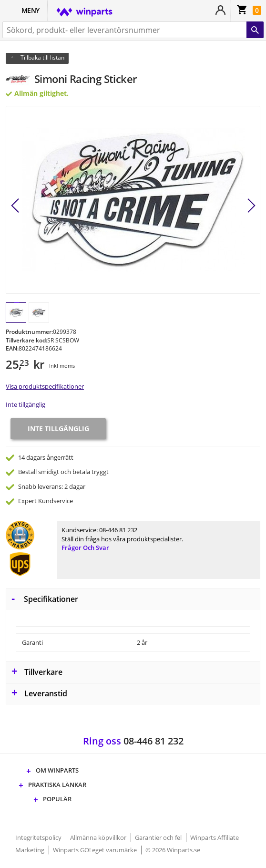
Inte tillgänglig (26, 404)
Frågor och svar (85, 548)
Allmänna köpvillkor (99, 837)
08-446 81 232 (118, 530)
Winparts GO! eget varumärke (96, 850)
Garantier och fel (159, 837)
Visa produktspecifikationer (45, 386)
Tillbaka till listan (42, 57)
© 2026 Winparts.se (173, 850)
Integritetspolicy (39, 837)
